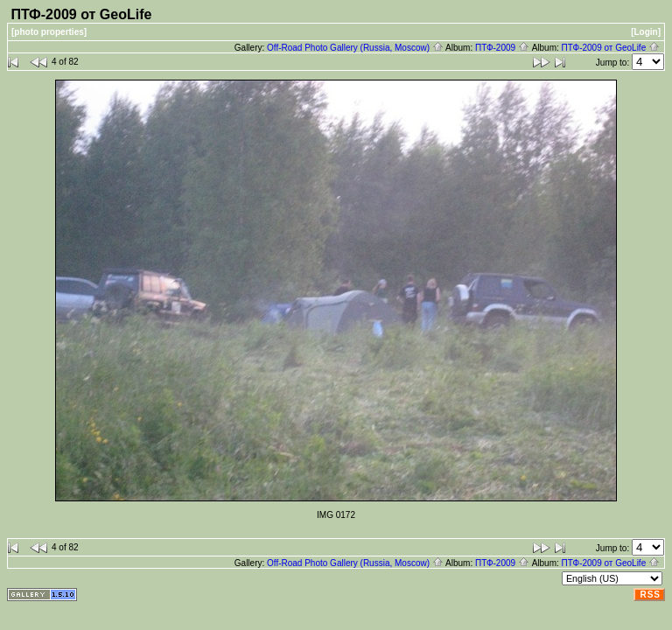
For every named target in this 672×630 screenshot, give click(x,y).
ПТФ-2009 (502, 48)
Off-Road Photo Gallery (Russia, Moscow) (355, 48)
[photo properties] (49, 32)
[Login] (646, 32)
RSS (650, 595)
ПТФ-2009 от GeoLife (611, 48)
